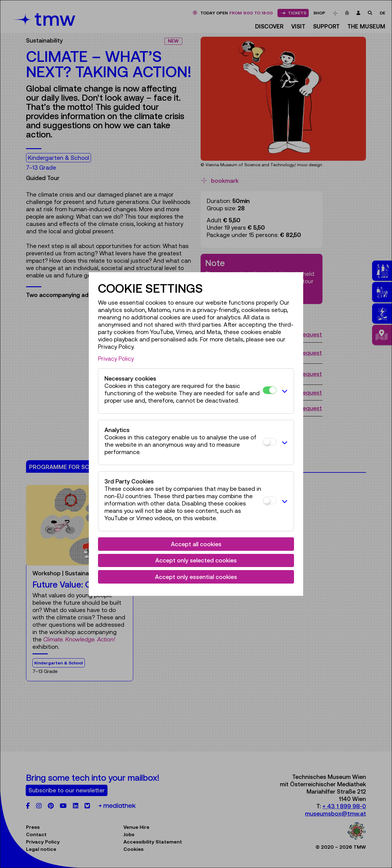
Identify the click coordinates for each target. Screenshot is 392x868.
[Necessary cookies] (270, 390)
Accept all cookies (196, 544)
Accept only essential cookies (196, 577)
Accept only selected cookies (196, 560)
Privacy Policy (116, 359)
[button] (284, 391)
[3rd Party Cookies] (270, 500)
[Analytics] (270, 442)
